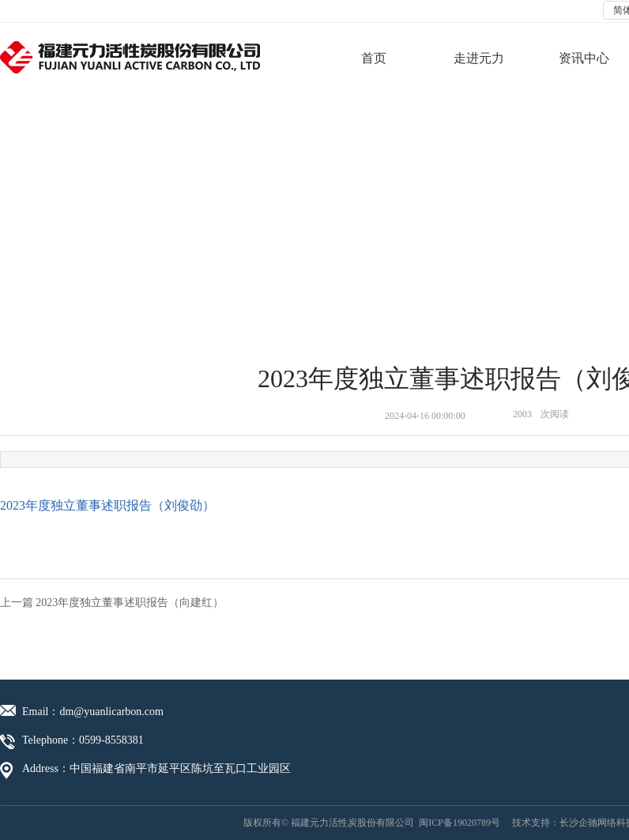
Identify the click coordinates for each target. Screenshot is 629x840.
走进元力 (479, 58)
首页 (374, 58)
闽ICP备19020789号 (460, 823)
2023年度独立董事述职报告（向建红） (130, 603)
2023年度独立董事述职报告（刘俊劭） (107, 505)
